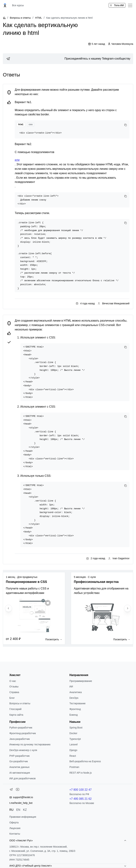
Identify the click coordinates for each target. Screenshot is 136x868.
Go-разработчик (19, 761)
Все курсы (18, 5)
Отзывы (14, 687)
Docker (73, 733)
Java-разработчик (20, 739)
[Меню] (130, 5)
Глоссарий (15, 709)
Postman (74, 767)
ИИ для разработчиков (23, 778)
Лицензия (15, 828)
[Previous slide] (9, 608)
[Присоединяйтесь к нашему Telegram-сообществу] (68, 59)
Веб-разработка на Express (85, 761)
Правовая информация (23, 817)
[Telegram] (11, 790)
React (73, 756)
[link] (68, 59)
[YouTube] (18, 790)
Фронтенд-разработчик (23, 733)
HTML (39, 18)
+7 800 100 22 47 (81, 790)
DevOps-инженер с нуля (23, 750)
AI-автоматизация (20, 773)
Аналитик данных (20, 767)
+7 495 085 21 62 (81, 799)
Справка (14, 692)
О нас (13, 681)
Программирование (81, 681)
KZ (25, 810)
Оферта (14, 822)
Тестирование (77, 703)
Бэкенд (74, 715)
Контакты (15, 834)
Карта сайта (16, 715)
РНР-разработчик (20, 756)
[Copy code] (126, 125)
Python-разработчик (21, 728)
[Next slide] (127, 608)
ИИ (71, 687)
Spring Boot (76, 728)
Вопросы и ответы (20, 18)
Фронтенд (75, 709)
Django (73, 750)
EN (18, 810)
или (17, 160)
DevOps (74, 698)
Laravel (74, 744)
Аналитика (76, 692)
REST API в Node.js (81, 773)
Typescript (75, 739)
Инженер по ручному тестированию (30, 744)
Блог (12, 698)
